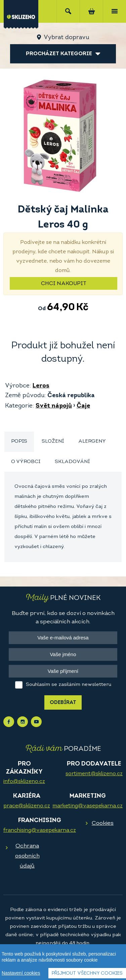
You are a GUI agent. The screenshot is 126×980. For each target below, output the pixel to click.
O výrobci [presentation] (26, 462)
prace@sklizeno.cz (27, 806)
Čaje (83, 406)
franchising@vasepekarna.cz (40, 830)
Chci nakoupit (64, 284)
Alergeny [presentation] (92, 441)
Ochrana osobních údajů (27, 856)
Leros (41, 386)
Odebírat (63, 703)
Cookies (103, 823)
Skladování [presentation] (72, 462)
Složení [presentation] (53, 441)
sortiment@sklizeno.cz (94, 774)
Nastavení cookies (21, 973)
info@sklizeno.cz (24, 782)
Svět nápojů (54, 406)
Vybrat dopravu (66, 38)
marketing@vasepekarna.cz (88, 806)
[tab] (19, 442)
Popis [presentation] (19, 441)
